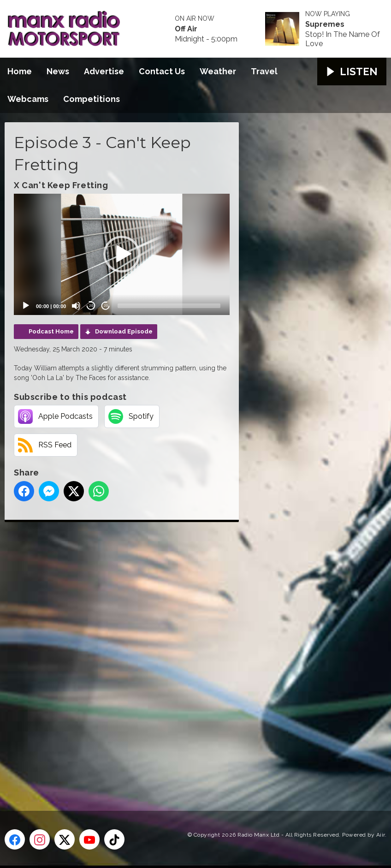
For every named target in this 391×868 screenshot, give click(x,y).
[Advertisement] (178, 656)
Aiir (381, 835)
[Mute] (76, 306)
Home (20, 71)
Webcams (28, 99)
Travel (264, 71)
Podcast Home (51, 331)
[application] (122, 254)
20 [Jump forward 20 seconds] (106, 306)
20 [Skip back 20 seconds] (91, 306)
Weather (218, 71)
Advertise (104, 71)
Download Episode (124, 331)
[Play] (26, 306)
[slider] (169, 306)
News (58, 71)
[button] (122, 254)
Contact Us (162, 71)
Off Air (186, 29)
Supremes (325, 24)
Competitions (92, 99)
